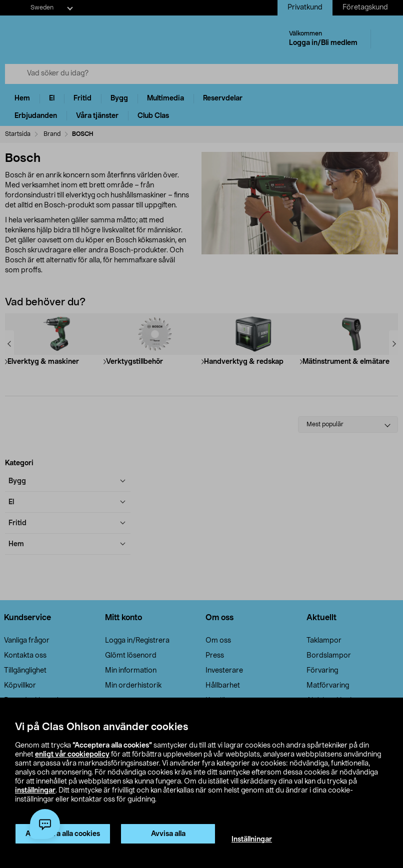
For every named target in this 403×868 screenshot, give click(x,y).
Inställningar (252, 840)
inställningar (35, 791)
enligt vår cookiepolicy (72, 755)
